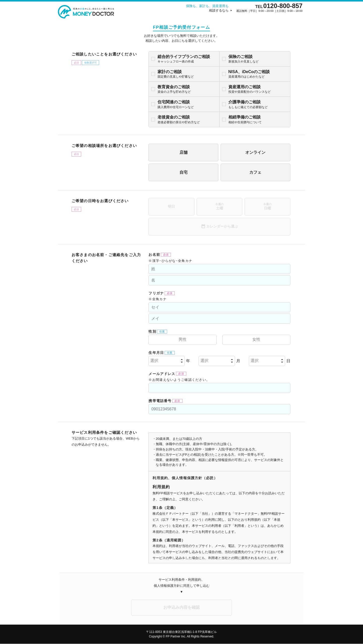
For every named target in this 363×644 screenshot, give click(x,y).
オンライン (249, 153)
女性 (250, 340)
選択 (128, 361)
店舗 (164, 153)
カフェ (249, 173)
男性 (162, 340)
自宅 (164, 173)
